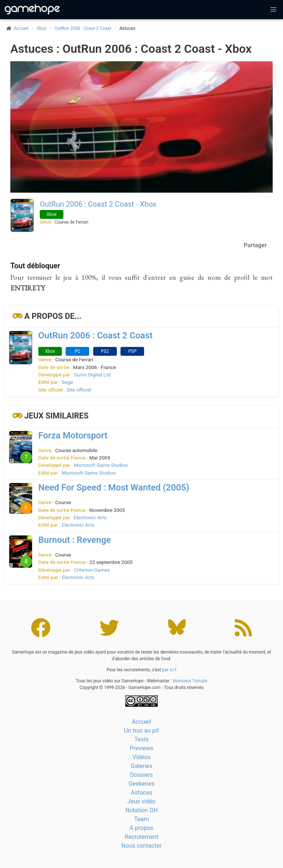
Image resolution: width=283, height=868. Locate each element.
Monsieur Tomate (190, 681)
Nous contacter (141, 846)
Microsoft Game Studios (101, 465)
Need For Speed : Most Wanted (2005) (114, 488)
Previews (141, 748)
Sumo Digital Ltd (92, 375)
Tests (141, 739)
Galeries (141, 766)
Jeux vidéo (141, 801)
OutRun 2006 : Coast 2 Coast (83, 28)
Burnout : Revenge (75, 540)
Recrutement (141, 837)
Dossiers (141, 775)
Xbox (41, 28)
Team (141, 819)
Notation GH (141, 810)
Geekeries (141, 784)
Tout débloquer (35, 266)
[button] (273, 10)
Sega (67, 382)
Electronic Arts (90, 517)
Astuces (141, 793)
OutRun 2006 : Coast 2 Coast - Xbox (98, 204)
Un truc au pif (142, 731)
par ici (168, 670)
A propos (141, 828)
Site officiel (79, 390)
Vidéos (142, 757)
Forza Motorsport (73, 435)
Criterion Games (92, 570)
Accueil (141, 722)
